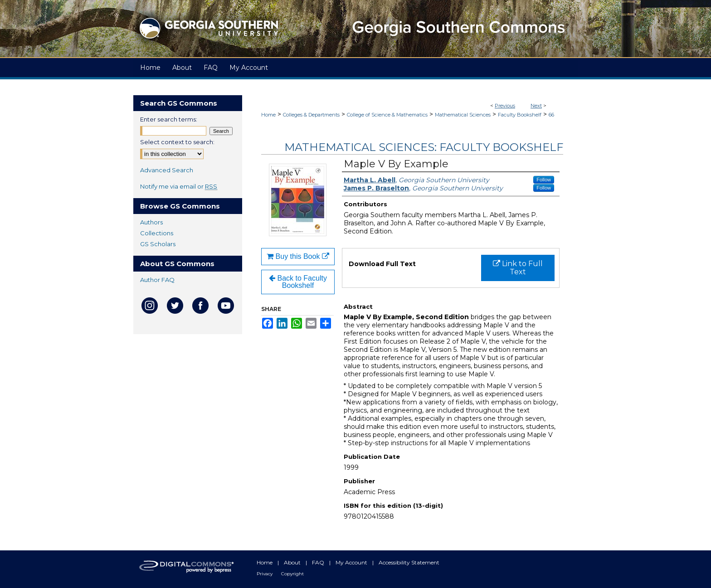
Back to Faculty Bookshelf (298, 282)
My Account (352, 562)
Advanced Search (167, 170)
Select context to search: (177, 142)
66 (551, 115)
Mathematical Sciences (463, 115)
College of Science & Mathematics (387, 115)
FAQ (319, 562)
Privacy (265, 574)
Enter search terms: (169, 119)
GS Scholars (158, 244)
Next (536, 106)
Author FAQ (157, 280)
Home (268, 115)
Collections (157, 233)
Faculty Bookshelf (520, 115)
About (293, 562)
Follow (544, 180)
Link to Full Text (518, 268)
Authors (151, 222)
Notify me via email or (179, 186)
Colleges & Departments (311, 115)
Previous (505, 106)
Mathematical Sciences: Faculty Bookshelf (424, 147)
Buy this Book (298, 256)
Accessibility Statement (409, 562)
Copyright (292, 574)
